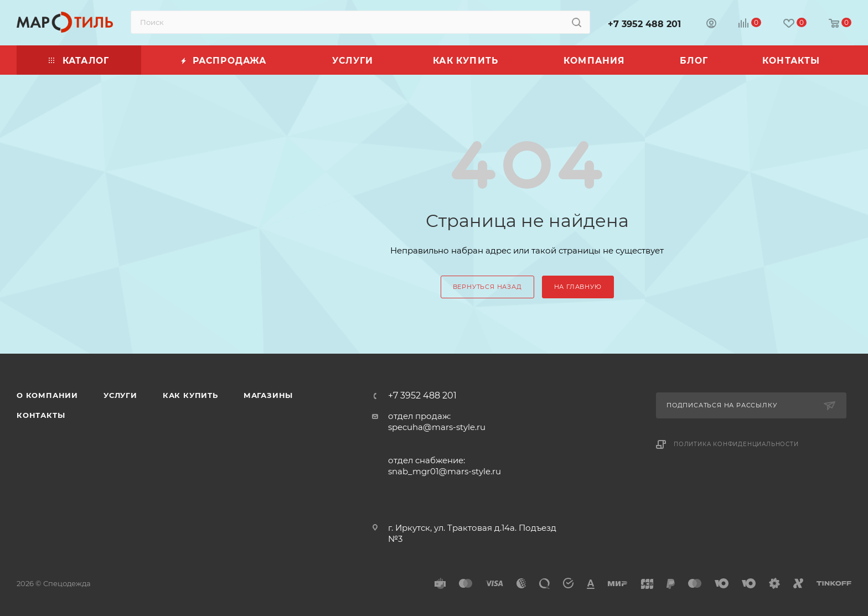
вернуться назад (487, 287)
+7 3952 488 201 (644, 24)
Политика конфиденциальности (736, 444)
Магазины (268, 395)
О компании (47, 395)
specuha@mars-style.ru (437, 427)
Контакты (41, 415)
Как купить (190, 395)
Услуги (120, 395)
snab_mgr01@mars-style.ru (445, 471)
